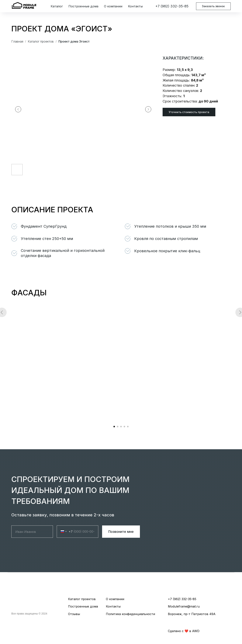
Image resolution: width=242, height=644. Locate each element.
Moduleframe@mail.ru (184, 606)
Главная (17, 42)
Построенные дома (83, 6)
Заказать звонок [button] (213, 6)
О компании (113, 6)
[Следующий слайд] (148, 109)
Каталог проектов (41, 42)
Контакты (135, 6)
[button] (189, 112)
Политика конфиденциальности (130, 614)
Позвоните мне (121, 532)
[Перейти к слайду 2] (118, 427)
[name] (32, 532)
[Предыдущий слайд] (18, 109)
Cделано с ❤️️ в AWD (184, 631)
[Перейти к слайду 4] (124, 427)
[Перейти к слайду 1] (114, 427)
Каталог (57, 6)
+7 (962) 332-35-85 (172, 6)
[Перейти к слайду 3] (121, 427)
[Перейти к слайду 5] (128, 427)
